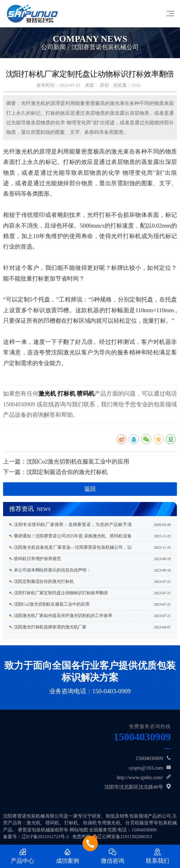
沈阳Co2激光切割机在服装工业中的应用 (78, 462)
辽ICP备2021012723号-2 (45, 837)
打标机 (66, 394)
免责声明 (82, 837)
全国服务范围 (103, 830)
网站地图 (79, 830)
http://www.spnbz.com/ (140, 777)
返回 (90, 489)
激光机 (47, 394)
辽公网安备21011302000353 (125, 837)
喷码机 (86, 394)
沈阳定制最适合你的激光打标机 (67, 472)
